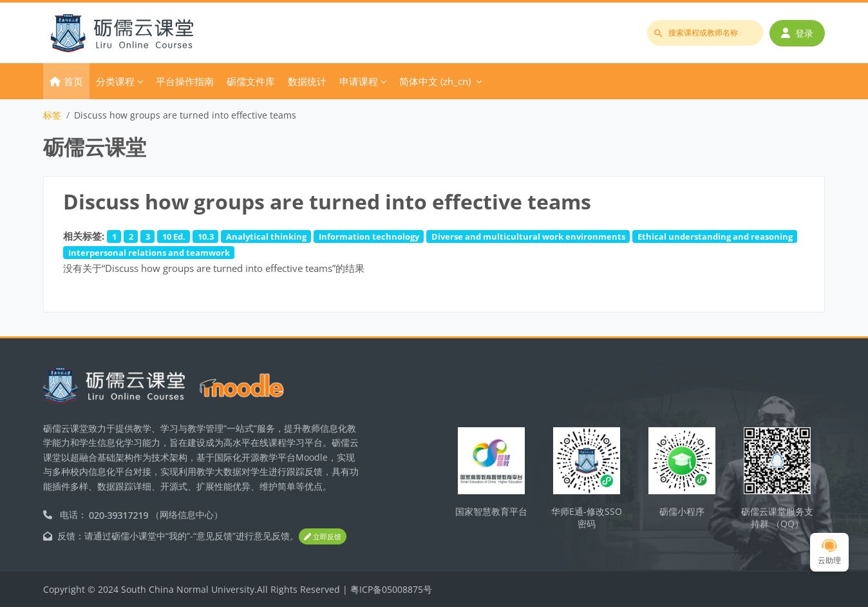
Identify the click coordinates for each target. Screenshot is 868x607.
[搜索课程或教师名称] (705, 33)
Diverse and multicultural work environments (528, 236)
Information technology (369, 236)
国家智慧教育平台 (491, 511)
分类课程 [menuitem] (115, 81)
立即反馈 (323, 536)
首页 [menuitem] (73, 81)
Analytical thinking (266, 236)
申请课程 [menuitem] (359, 81)
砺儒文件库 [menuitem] (251, 81)
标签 (52, 115)
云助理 (829, 553)
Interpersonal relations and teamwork (149, 253)
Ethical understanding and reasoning (715, 236)
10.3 (206, 236)
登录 (797, 33)
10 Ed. (174, 236)
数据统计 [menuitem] (307, 81)
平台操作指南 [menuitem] (185, 81)
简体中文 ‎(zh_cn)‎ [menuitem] (435, 81)
